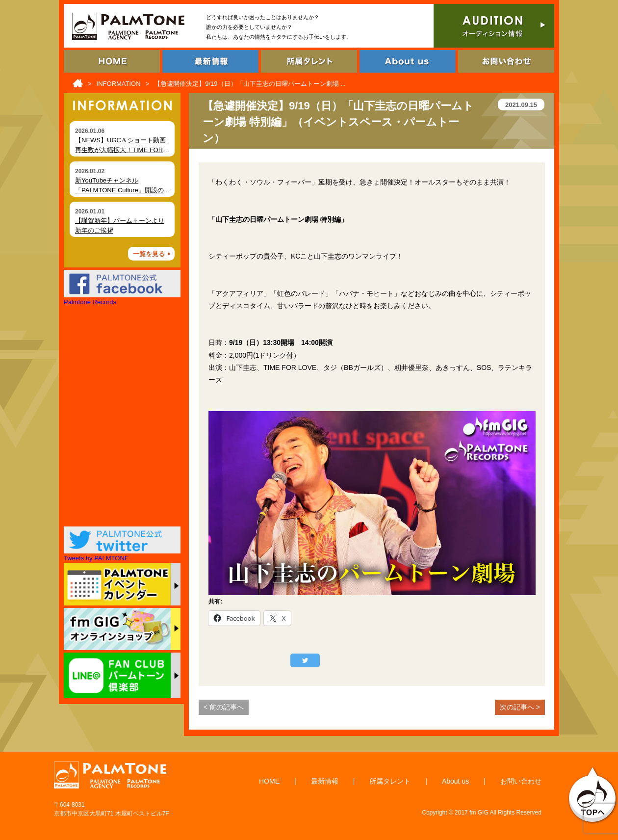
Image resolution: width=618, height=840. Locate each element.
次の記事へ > (520, 707)
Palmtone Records (90, 302)
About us (455, 781)
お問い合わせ (521, 781)
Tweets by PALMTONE (96, 558)
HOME (269, 781)
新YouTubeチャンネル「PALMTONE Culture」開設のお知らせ (123, 190)
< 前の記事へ (224, 707)
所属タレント (390, 781)
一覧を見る (149, 254)
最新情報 (325, 781)
